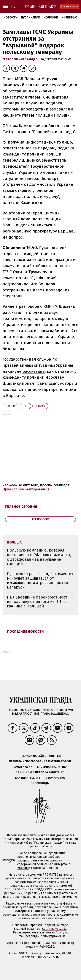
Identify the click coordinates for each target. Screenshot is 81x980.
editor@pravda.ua (53, 936)
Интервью (70, 18)
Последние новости (25, 631)
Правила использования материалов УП (40, 761)
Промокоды (40, 783)
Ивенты (55, 756)
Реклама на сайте (33, 756)
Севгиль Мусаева (54, 929)
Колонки (51, 18)
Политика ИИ (23, 767)
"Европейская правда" (20, 59)
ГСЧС (25, 406)
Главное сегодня (21, 507)
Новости (10, 18)
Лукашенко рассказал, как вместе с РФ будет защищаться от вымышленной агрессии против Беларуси (40, 580)
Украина (40, 406)
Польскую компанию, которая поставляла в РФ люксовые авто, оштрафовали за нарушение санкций (39, 557)
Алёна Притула (57, 932)
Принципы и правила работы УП (40, 772)
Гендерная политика (52, 767)
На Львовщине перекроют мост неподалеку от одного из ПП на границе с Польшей (37, 602)
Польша (10, 406)
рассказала (34, 371)
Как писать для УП (29, 778)
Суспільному (43, 278)
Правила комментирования (26, 489)
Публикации (31, 18)
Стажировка (55, 778)
